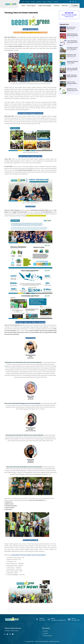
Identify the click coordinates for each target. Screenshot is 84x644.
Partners (44, 2)
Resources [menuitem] (65, 6)
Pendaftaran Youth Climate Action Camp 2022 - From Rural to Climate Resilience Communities (72, 90)
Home (23, 2)
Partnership (50, 2)
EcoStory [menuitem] (57, 6)
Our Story (27, 2)
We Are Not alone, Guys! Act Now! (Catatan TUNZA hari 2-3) (72, 28)
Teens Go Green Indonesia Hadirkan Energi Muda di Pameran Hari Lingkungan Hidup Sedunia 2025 (72, 83)
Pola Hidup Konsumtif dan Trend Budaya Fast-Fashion (72, 48)
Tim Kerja (45, 631)
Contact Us (56, 2)
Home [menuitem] (23, 6)
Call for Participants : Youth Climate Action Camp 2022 (72, 42)
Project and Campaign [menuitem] (45, 6)
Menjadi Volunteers (48, 636)
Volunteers (46, 633)
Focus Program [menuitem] (31, 6)
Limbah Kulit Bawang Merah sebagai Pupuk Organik (72, 35)
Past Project (39, 2)
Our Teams (33, 2)
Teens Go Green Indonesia (42, 641)
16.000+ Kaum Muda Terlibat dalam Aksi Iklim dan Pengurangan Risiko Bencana (72, 76)
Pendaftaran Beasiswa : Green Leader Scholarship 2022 (73, 62)
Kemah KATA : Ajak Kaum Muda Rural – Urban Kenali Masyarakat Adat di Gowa (72, 55)
